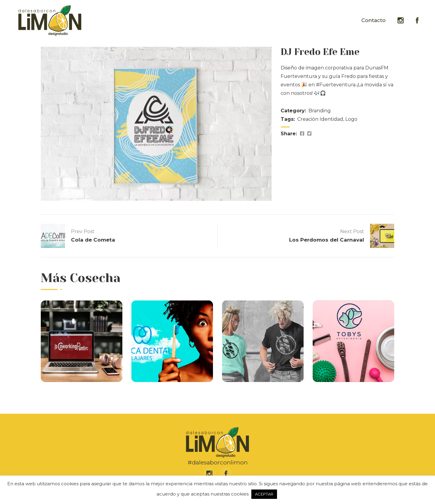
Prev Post (83, 231)
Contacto (373, 20)
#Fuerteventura (336, 85)
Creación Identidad (320, 119)
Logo (351, 119)
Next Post (352, 231)
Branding (320, 111)
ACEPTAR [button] (264, 494)
